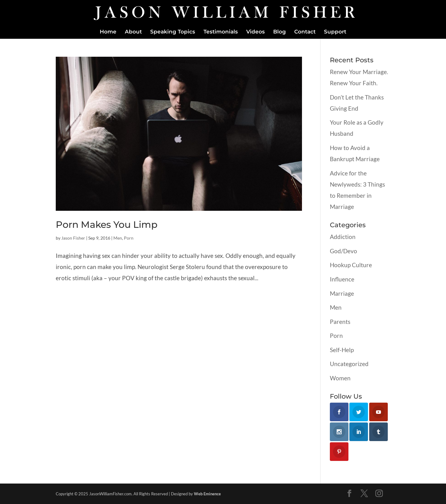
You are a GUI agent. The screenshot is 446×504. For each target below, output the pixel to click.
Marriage (342, 293)
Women (340, 378)
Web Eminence (207, 494)
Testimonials (221, 32)
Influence (342, 279)
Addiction (343, 237)
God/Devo (343, 251)
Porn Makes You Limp (107, 225)
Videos (256, 32)
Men (118, 238)
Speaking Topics (173, 32)
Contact (305, 32)
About (133, 32)
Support (335, 32)
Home (108, 32)
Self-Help (342, 350)
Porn (129, 238)
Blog (280, 32)
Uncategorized (349, 364)
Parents (340, 322)
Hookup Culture (351, 265)
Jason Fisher (73, 238)
